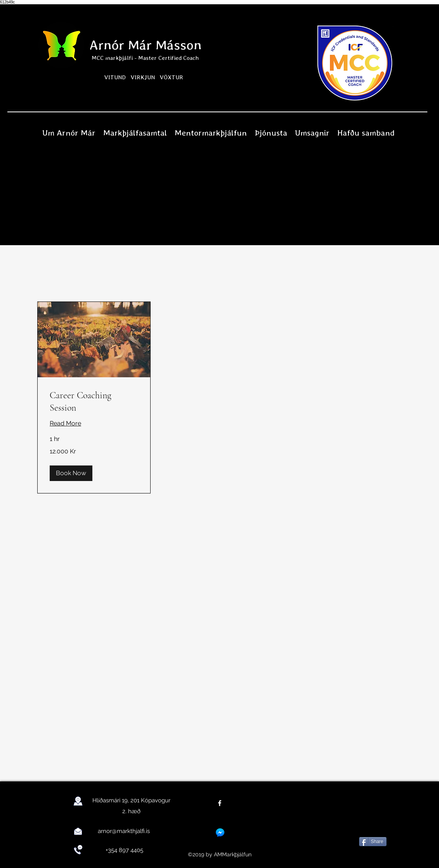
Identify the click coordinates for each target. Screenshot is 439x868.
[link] (94, 402)
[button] (71, 473)
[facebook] (220, 803)
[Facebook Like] (372, 822)
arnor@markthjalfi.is (124, 831)
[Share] (373, 842)
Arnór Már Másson (145, 45)
